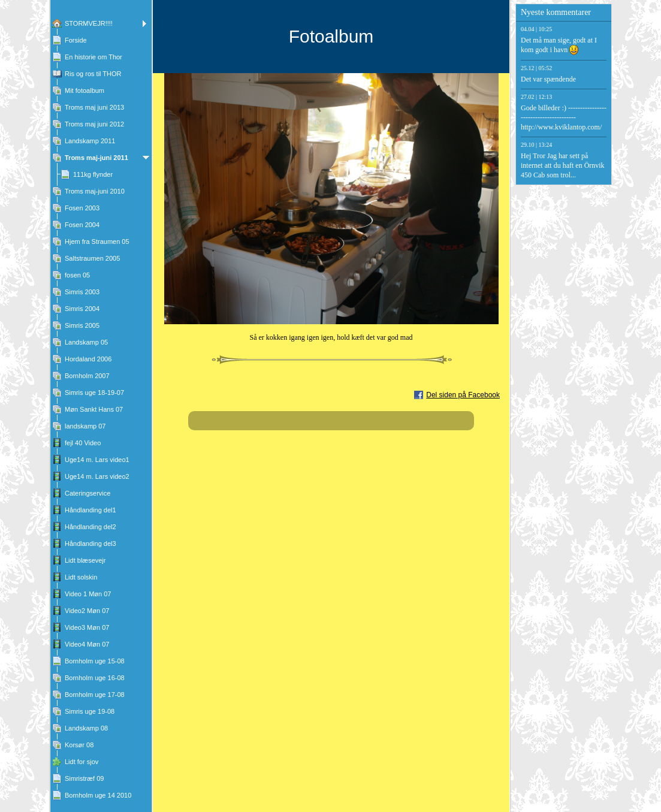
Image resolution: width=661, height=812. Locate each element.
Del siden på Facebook (463, 395)
